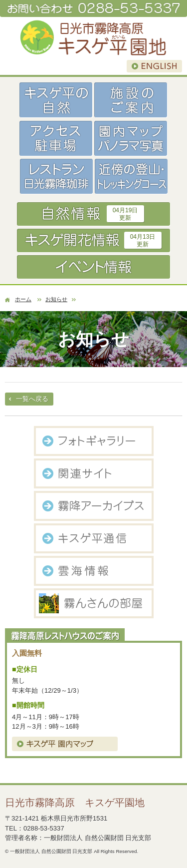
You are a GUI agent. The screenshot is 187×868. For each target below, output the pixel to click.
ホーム (23, 299)
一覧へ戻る (32, 399)
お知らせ (56, 299)
